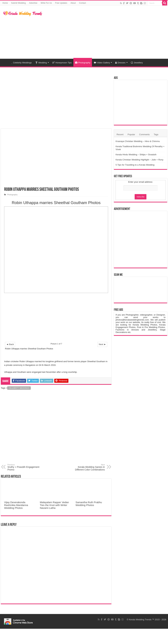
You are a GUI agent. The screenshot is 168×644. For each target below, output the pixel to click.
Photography (83, 63)
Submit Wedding (18, 3)
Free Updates (61, 3)
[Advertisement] (104, 32)
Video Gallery (102, 63)
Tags (156, 134)
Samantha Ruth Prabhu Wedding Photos (89, 504)
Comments (144, 134)
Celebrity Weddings (22, 63)
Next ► (102, 344)
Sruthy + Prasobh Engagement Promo (24, 467)
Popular (131, 134)
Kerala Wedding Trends (140, 620)
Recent (120, 134)
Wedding (41, 63)
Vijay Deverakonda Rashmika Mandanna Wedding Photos (16, 505)
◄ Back (10, 344)
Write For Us (46, 3)
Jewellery (137, 63)
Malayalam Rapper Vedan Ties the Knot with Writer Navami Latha (54, 505)
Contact (82, 3)
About (73, 3)
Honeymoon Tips (62, 63)
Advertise (33, 3)
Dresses (120, 63)
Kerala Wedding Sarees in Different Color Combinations (88, 467)
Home (5, 3)
